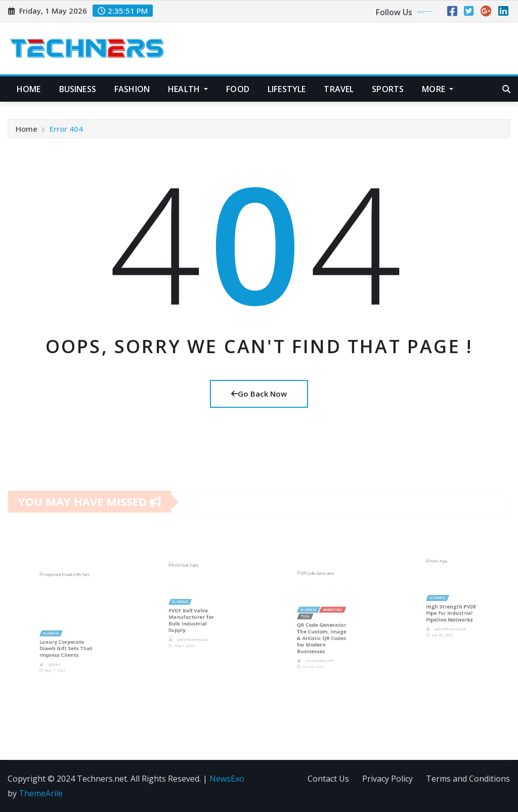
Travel (339, 89)
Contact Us (328, 779)
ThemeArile (41, 793)
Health (188, 89)
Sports (388, 89)
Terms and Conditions (468, 779)
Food (238, 89)
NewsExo (227, 779)
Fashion (132, 89)
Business (78, 89)
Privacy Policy (387, 779)
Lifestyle (287, 89)
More (438, 89)
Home (29, 89)
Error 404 (66, 132)
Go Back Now (259, 394)
